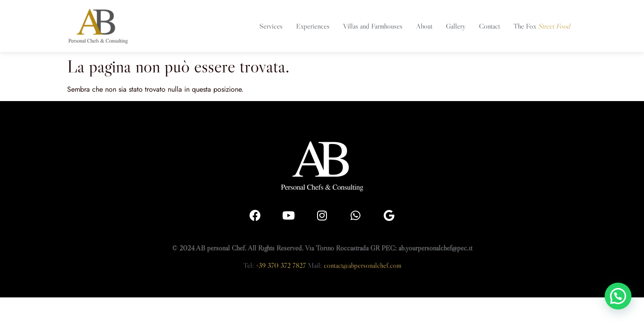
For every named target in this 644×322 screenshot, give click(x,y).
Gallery (456, 26)
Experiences (313, 26)
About (424, 26)
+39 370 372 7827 (281, 265)
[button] (618, 296)
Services (271, 26)
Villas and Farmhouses (373, 26)
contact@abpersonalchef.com (362, 265)
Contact (489, 26)
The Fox (542, 26)
